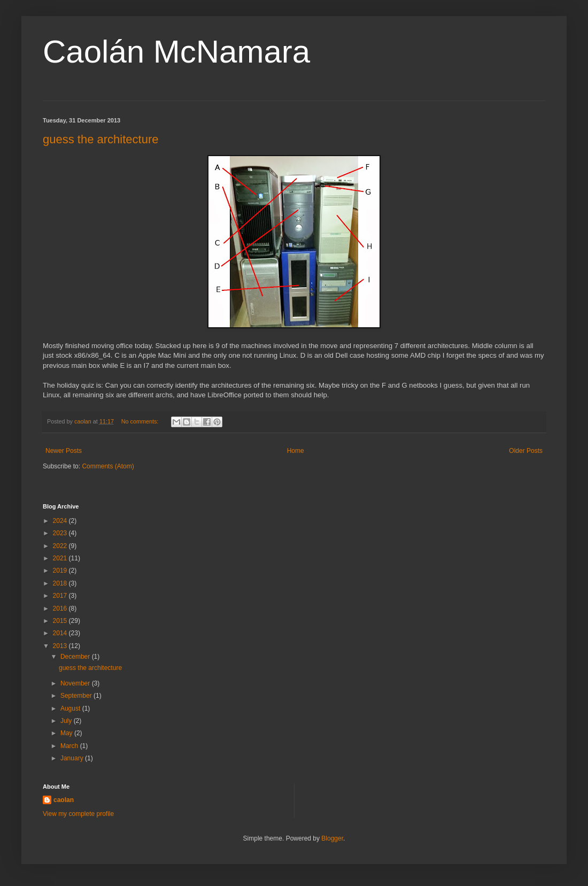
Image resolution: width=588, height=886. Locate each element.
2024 (61, 521)
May (67, 733)
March (70, 746)
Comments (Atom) (108, 466)
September (77, 696)
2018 (61, 583)
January (73, 758)
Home (296, 451)
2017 (61, 596)
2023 (61, 533)
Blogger (332, 838)
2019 (61, 571)
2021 (61, 558)
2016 (61, 608)
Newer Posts (64, 451)
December (76, 657)
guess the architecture (100, 139)
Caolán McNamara (176, 52)
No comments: (141, 421)
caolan (64, 800)
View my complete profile (78, 814)
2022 (61, 546)
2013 (61, 646)
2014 (61, 633)
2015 (61, 621)
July (67, 721)
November (76, 683)
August (71, 708)
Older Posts (526, 451)
